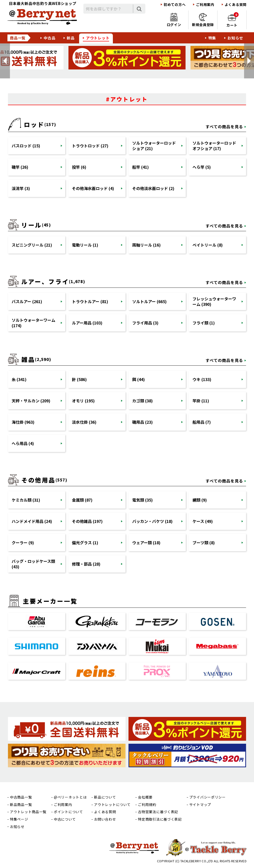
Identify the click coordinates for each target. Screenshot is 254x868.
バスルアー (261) (27, 301)
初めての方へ (175, 5)
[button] (5, 61)
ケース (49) (203, 521)
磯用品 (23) (143, 422)
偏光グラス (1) (85, 543)
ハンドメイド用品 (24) (32, 521)
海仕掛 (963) (23, 422)
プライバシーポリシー (207, 797)
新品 (71, 38)
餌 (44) (139, 379)
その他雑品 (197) (87, 521)
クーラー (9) (23, 543)
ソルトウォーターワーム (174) (33, 323)
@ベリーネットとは (70, 797)
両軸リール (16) (146, 245)
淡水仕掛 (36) (84, 422)
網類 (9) (200, 500)
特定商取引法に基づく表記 (160, 819)
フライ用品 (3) (145, 323)
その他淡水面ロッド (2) (153, 188)
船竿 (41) (141, 167)
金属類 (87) (82, 500)
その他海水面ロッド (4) (93, 188)
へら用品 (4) (23, 443)
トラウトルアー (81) (90, 301)
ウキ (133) (202, 379)
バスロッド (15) (26, 146)
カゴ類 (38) (143, 401)
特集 (212, 38)
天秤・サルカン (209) (31, 401)
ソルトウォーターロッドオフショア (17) (214, 146)
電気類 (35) (143, 500)
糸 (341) (19, 379)
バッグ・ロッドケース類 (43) (33, 564)
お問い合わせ (105, 819)
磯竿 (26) (20, 167)
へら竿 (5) (202, 167)
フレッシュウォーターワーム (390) (214, 301)
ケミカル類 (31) (26, 500)
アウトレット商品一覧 (28, 812)
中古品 (49, 38)
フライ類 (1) (204, 323)
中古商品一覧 (21, 797)
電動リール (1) (85, 245)
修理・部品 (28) (86, 564)
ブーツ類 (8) (204, 543)
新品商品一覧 (21, 805)
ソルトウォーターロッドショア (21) (154, 146)
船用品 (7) (202, 422)
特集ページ (19, 819)
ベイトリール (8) (208, 245)
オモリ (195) (83, 401)
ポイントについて (68, 812)
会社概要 (145, 797)
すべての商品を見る (224, 127)
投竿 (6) (79, 167)
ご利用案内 (205, 5)
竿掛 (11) (201, 401)
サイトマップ (200, 805)
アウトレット (98, 38)
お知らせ (235, 38)
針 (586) (79, 379)
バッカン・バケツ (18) (152, 521)
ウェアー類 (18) (146, 543)
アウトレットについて (112, 805)
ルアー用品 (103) (87, 323)
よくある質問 (236, 5)
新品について (105, 797)
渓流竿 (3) (21, 188)
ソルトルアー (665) (149, 301)
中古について (65, 819)
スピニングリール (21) (32, 245)
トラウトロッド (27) (90, 146)
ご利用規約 (147, 805)
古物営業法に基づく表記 (158, 812)
